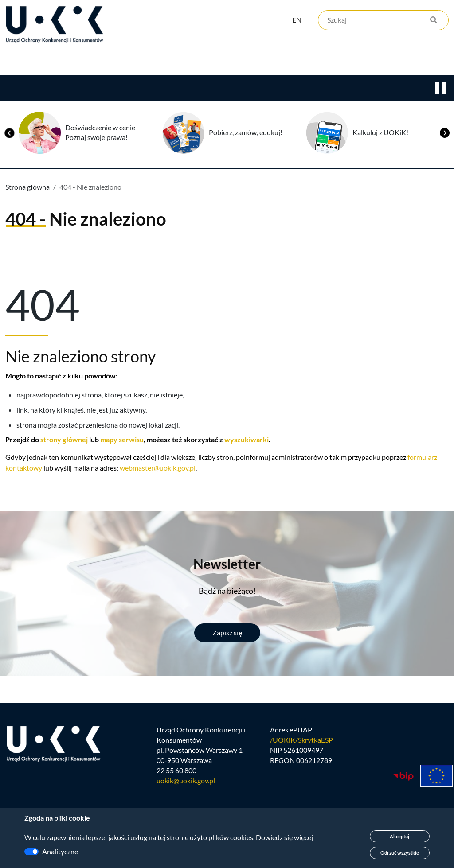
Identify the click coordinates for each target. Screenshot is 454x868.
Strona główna (27, 241)
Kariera (303, 89)
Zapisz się (227, 687)
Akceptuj (399, 836)
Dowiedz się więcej (284, 837)
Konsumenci (165, 89)
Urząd (16, 89)
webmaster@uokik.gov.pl (158, 522)
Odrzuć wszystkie (400, 853)
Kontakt (367, 89)
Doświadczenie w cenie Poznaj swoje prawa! (100, 187)
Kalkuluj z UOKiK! (380, 186)
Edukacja (239, 89)
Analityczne (60, 851)
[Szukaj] (383, 21)
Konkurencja (84, 89)
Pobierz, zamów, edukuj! (246, 186)
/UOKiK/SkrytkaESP (301, 795)
